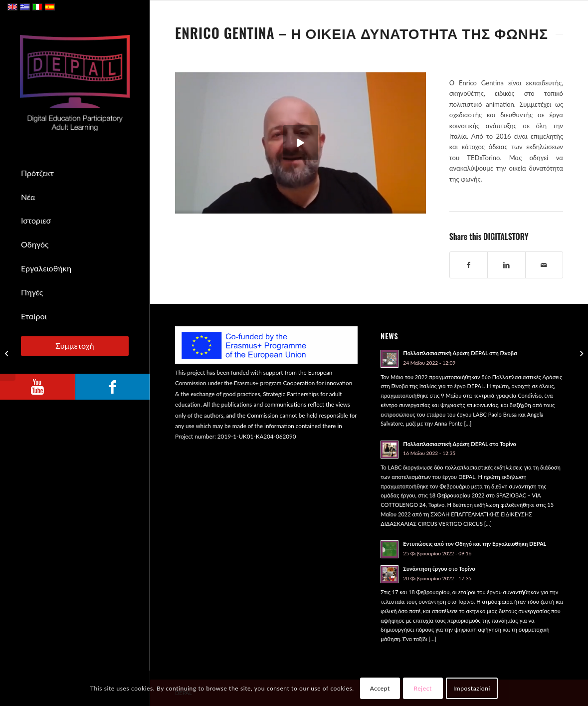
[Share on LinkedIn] (506, 265)
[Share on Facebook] (469, 265)
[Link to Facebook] (112, 387)
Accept (380, 688)
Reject (423, 688)
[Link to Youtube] (37, 387)
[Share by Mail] (544, 265)
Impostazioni (472, 688)
